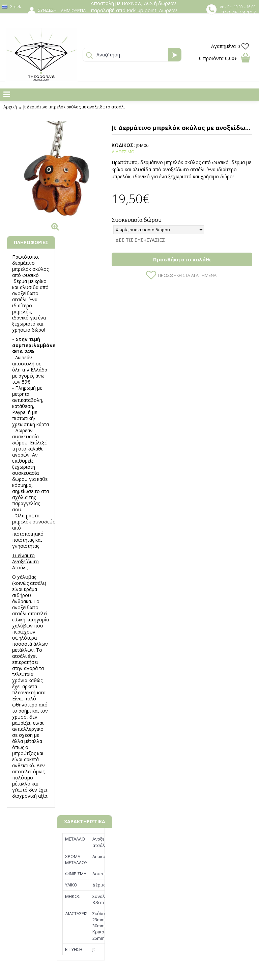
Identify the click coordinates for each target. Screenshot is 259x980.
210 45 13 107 (238, 13)
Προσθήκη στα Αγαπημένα (187, 275)
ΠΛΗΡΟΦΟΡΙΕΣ (31, 242)
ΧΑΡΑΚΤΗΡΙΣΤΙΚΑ (85, 821)
